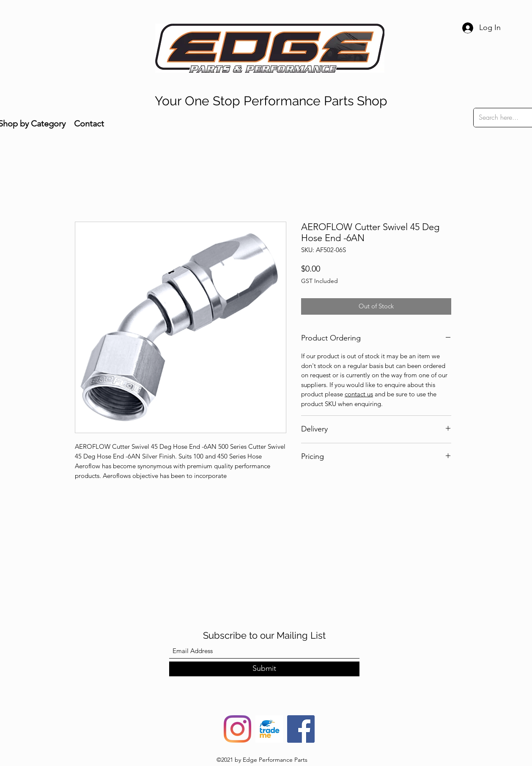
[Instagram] (237, 729)
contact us (359, 394)
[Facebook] (301, 729)
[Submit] (264, 669)
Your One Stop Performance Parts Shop (271, 101)
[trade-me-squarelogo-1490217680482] (269, 729)
